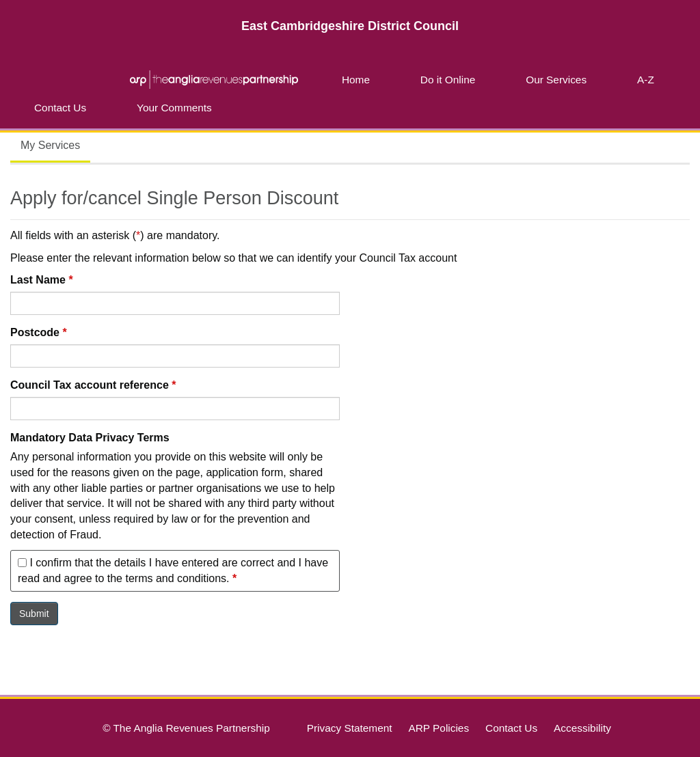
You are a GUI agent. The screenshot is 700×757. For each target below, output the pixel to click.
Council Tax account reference (93, 385)
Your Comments (174, 108)
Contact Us (60, 108)
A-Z (646, 80)
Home (356, 80)
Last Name (42, 280)
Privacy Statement (350, 728)
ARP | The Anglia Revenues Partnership (214, 79)
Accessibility (582, 728)
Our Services (556, 80)
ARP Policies (439, 728)
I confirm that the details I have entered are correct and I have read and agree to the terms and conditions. (173, 570)
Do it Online (448, 80)
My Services (50, 145)
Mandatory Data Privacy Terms (90, 438)
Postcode (39, 332)
